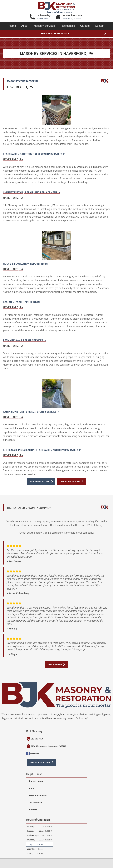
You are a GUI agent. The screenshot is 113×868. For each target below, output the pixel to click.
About (25, 26)
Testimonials (67, 26)
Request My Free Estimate (55, 33)
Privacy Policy (46, 836)
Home (12, 26)
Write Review (55, 665)
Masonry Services (44, 26)
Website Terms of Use (29, 836)
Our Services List (40, 481)
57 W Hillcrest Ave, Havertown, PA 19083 (25, 747)
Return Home (69, 739)
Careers (85, 26)
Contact (100, 26)
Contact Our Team (70, 481)
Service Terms (12, 836)
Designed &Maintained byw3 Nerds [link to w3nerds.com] (98, 852)
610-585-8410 (14, 739)
